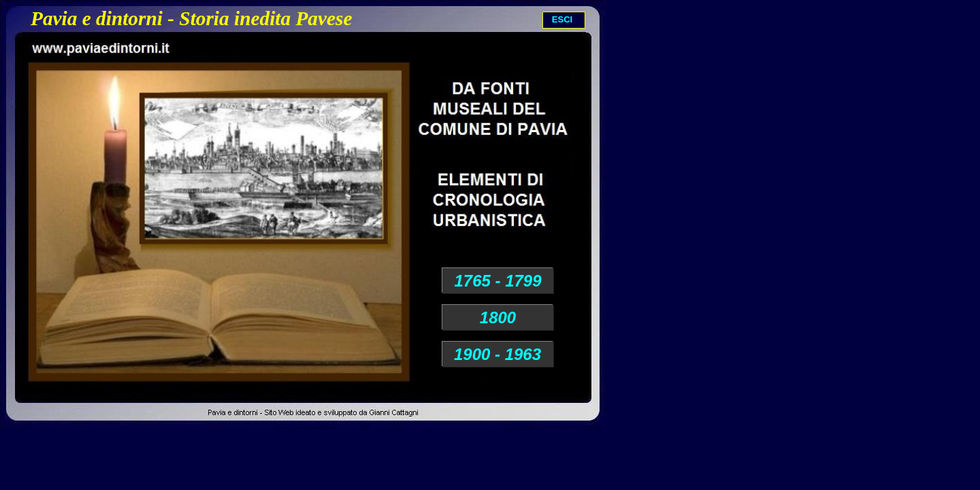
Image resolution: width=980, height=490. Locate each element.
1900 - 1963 (497, 354)
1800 (498, 317)
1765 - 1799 (497, 281)
